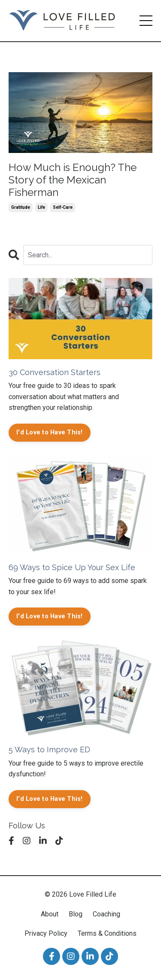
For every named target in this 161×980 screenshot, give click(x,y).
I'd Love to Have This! (50, 432)
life (41, 207)
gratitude (21, 207)
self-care (63, 207)
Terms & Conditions (107, 933)
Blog (76, 914)
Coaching (106, 914)
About (50, 914)
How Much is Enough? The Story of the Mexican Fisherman (73, 180)
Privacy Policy (46, 933)
